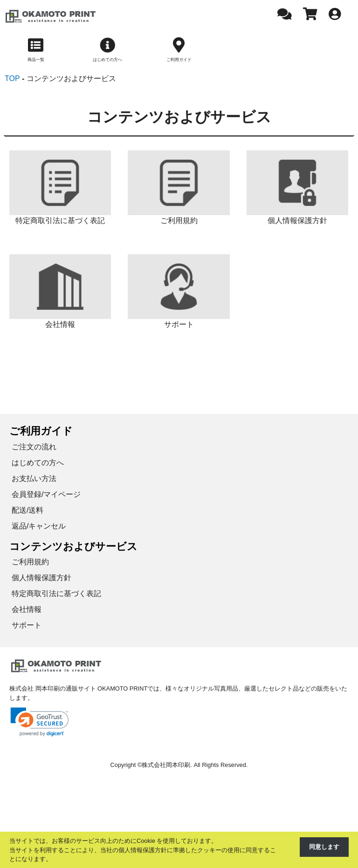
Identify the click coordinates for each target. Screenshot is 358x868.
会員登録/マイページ (46, 495)
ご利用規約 (30, 563)
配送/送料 (28, 511)
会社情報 (27, 610)
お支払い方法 (34, 479)
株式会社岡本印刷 (166, 766)
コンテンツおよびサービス (73, 547)
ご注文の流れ (34, 448)
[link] (40, 723)
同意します (324, 847)
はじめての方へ (38, 464)
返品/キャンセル (39, 527)
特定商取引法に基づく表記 (56, 594)
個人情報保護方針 (41, 579)
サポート (27, 626)
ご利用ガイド (41, 432)
